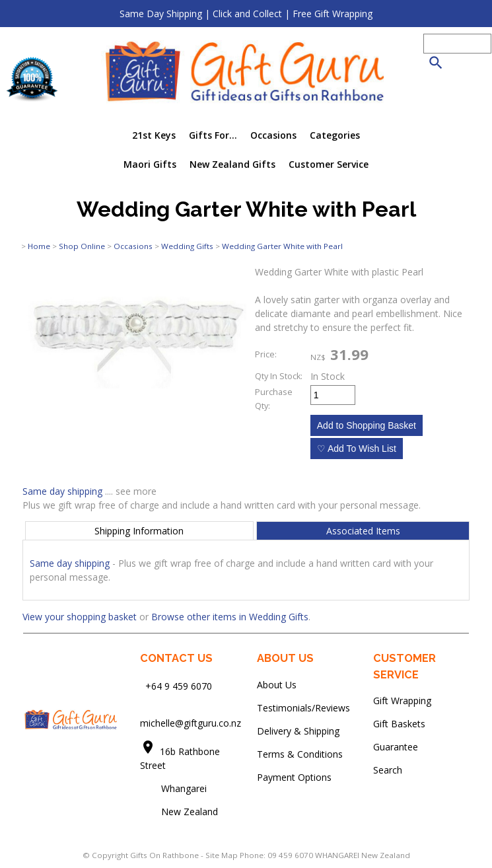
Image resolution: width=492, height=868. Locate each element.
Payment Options (294, 777)
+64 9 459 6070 (179, 686)
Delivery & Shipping (298, 731)
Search (388, 770)
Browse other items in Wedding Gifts (230, 617)
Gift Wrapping (402, 701)
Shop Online (82, 246)
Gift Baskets (399, 724)
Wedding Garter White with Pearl (282, 246)
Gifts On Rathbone (165, 855)
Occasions (273, 135)
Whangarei (175, 788)
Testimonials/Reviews (303, 708)
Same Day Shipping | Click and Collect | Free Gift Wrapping (246, 14)
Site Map (222, 855)
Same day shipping (62, 491)
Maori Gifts (150, 164)
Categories (335, 135)
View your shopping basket (80, 617)
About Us (277, 685)
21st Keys (154, 135)
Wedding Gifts (187, 246)
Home (39, 246)
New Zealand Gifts (232, 164)
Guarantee (396, 747)
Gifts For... (213, 135)
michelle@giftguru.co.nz (191, 723)
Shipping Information (139, 531)
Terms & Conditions (300, 754)
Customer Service (329, 164)
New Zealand (179, 812)
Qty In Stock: (279, 376)
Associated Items (363, 531)
